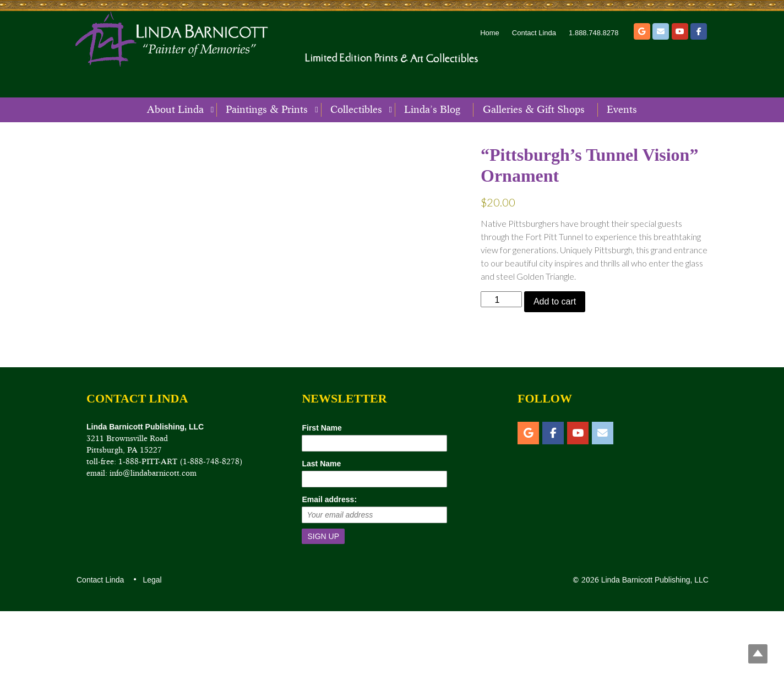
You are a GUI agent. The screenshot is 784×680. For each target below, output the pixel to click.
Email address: (329, 568)
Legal (151, 649)
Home (490, 33)
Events (622, 110)
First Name (322, 496)
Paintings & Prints (267, 110)
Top (758, 654)
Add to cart (555, 301)
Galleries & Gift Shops (534, 110)
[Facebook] (699, 31)
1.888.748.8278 (594, 33)
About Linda (175, 110)
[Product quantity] (501, 299)
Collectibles (356, 110)
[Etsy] (642, 31)
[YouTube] (680, 31)
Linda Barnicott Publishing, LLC (654, 649)
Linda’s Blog (432, 110)
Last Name (321, 532)
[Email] (661, 31)
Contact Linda (534, 33)
